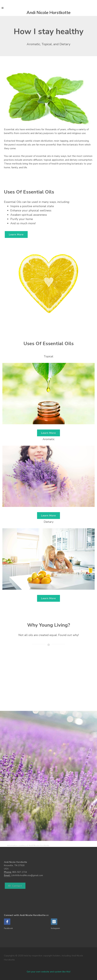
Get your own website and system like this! (49, 972)
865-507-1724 (20, 872)
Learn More (16, 235)
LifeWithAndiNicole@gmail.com (27, 875)
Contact (15, 886)
